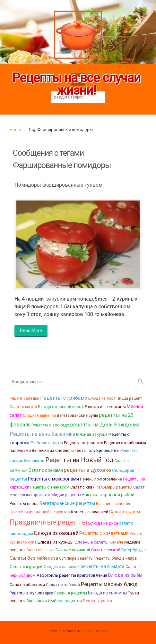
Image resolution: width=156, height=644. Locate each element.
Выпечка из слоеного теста (59, 450)
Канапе (116, 542)
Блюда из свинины (108, 593)
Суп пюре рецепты (76, 558)
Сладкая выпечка (39, 415)
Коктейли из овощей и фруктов (40, 512)
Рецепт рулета (97, 601)
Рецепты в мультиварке (31, 593)
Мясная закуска (92, 434)
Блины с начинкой (73, 550)
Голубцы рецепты (103, 451)
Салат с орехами (46, 470)
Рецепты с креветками (104, 533)
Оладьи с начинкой (62, 567)
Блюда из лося (102, 398)
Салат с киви (82, 487)
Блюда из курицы (56, 542)
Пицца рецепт (129, 398)
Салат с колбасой (63, 585)
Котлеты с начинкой (90, 512)
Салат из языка (40, 550)
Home (15, 130)
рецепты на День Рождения (105, 425)
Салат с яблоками (27, 585)
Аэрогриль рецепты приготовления (72, 575)
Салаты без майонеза (34, 558)
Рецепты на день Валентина (42, 434)
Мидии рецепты (66, 495)
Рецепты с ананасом (50, 487)
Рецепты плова (24, 504)
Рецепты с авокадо (50, 425)
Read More (31, 331)
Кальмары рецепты (114, 487)
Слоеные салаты (91, 542)
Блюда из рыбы (125, 575)
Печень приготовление (101, 479)
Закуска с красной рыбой (108, 495)
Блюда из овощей (56, 533)
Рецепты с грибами (64, 398)
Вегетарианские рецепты (67, 503)
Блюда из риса (103, 523)
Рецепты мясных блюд (109, 584)
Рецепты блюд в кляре (116, 558)
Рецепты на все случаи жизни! (76, 84)
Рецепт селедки (24, 398)
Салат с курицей (26, 566)
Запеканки (37, 601)
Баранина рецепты (113, 504)
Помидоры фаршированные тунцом (58, 185)
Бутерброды (134, 550)
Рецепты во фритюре (83, 443)
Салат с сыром (125, 512)
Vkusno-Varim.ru (66, 631)
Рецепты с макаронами (53, 479)
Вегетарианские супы (77, 415)
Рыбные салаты (47, 443)
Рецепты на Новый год (79, 460)
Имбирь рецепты (65, 601)
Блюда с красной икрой (61, 407)
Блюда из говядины (105, 406)
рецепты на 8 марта (103, 566)
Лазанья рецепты (70, 593)
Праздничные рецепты (48, 522)
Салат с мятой (23, 407)
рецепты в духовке (87, 470)
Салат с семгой (106, 550)
